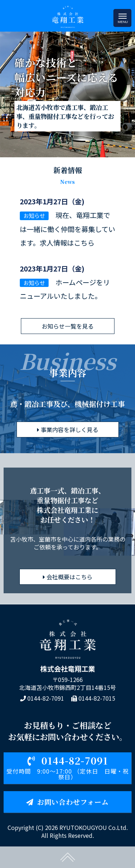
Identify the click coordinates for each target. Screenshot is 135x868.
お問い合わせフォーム (67, 802)
